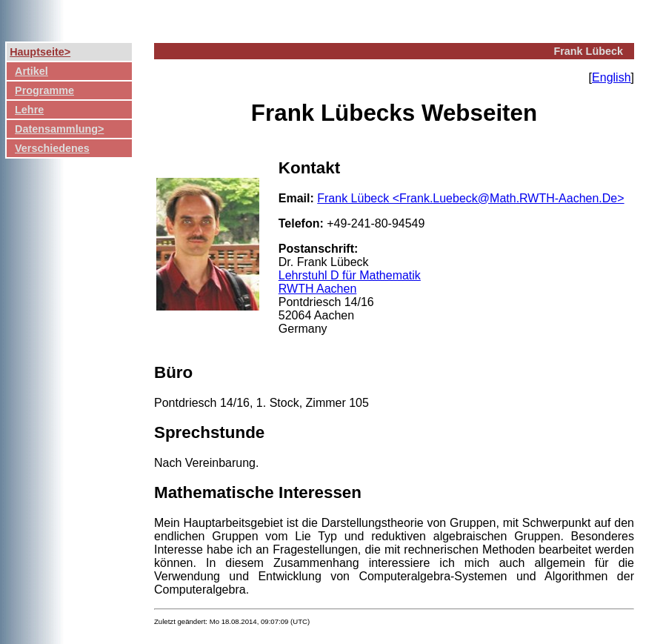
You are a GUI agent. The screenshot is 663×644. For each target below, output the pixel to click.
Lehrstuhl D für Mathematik (350, 275)
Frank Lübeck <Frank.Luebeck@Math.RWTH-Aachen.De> (470, 198)
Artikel (31, 71)
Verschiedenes (52, 148)
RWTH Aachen (318, 289)
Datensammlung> (59, 129)
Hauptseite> (40, 52)
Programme (44, 90)
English (611, 77)
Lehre (29, 110)
